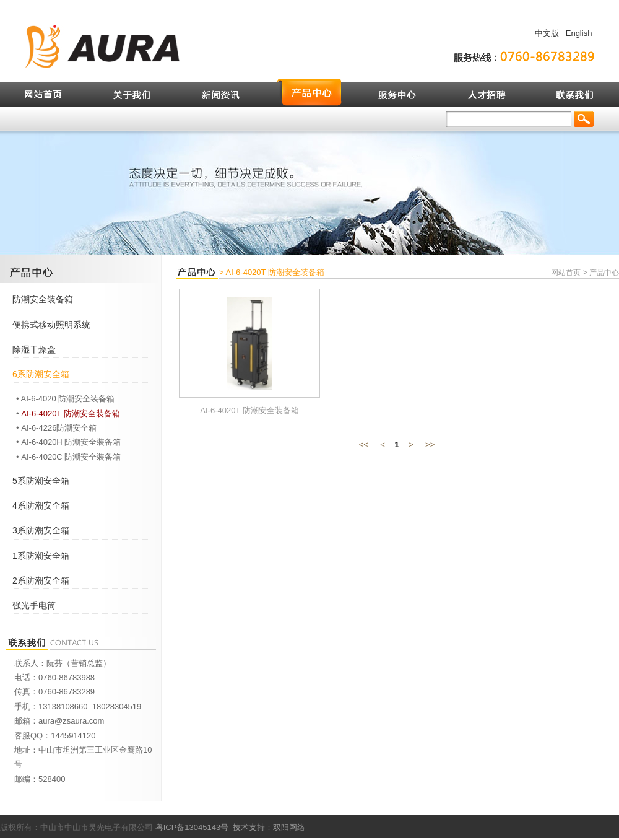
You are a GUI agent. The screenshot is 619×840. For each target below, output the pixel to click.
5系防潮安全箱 (41, 481)
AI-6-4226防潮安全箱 (59, 428)
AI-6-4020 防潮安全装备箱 (68, 399)
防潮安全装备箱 (43, 299)
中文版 (547, 33)
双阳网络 (289, 827)
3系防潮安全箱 (41, 530)
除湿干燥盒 (34, 349)
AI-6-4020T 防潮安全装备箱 (70, 413)
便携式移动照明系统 (51, 325)
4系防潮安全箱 (41, 505)
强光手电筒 (34, 605)
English (579, 33)
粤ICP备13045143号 (192, 827)
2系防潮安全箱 (41, 580)
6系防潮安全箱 (41, 374)
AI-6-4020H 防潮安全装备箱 (71, 442)
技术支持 (249, 827)
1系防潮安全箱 (41, 556)
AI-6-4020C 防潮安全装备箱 (71, 457)
